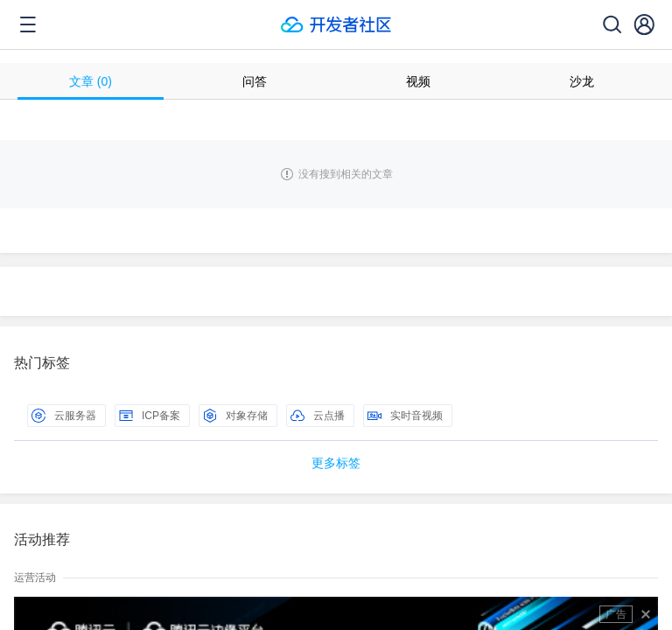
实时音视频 (405, 416)
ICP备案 (150, 416)
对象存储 (235, 416)
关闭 (646, 614)
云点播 (318, 416)
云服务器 (64, 416)
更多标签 (336, 463)
